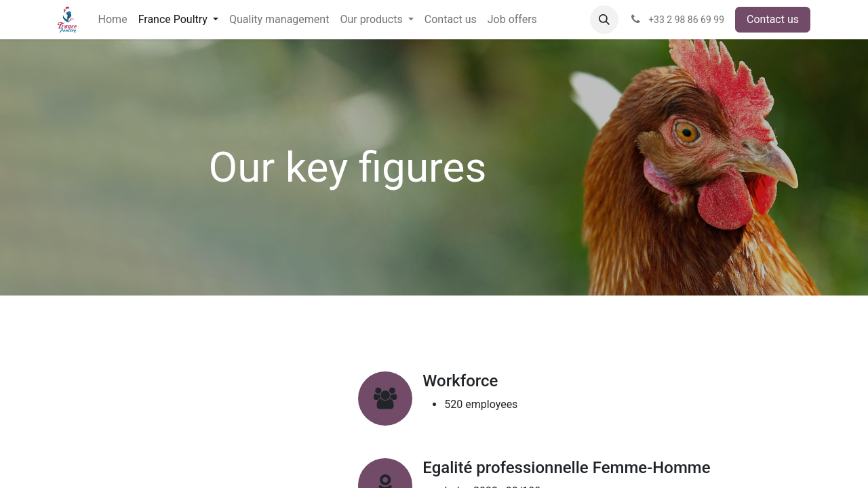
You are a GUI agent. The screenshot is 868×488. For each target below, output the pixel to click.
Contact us (773, 19)
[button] (604, 20)
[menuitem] (113, 20)
